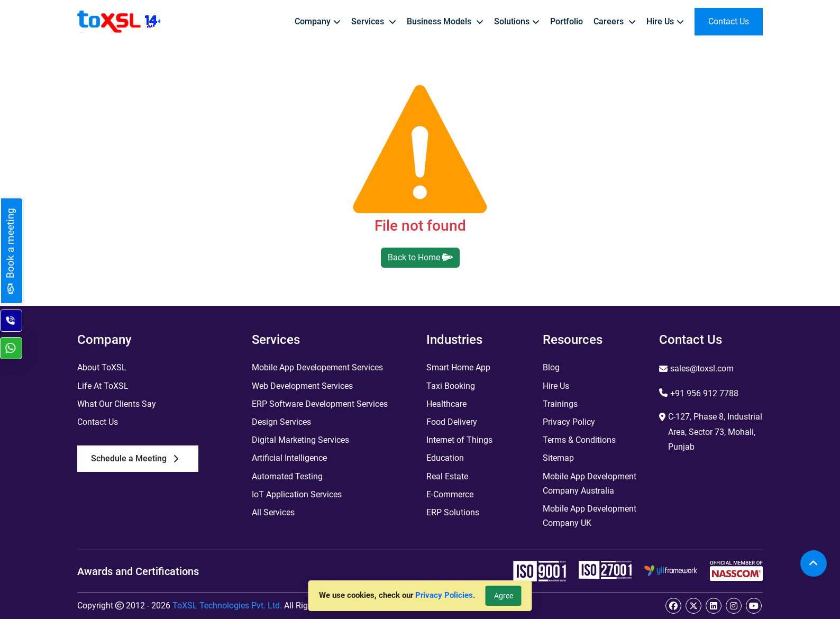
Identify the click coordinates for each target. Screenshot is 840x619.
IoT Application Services (297, 494)
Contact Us (98, 422)
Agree (504, 596)
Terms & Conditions (579, 440)
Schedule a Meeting (135, 458)
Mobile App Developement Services (317, 367)
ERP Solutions (453, 512)
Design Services (281, 422)
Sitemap (558, 458)
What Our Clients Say (117, 404)
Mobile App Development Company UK (590, 516)
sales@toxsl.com (702, 368)
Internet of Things (459, 440)
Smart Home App (458, 367)
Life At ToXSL (103, 386)
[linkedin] (714, 606)
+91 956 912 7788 (704, 393)
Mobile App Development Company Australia (590, 484)
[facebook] (673, 606)
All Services (273, 512)
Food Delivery (452, 422)
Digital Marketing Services (300, 440)
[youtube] (754, 606)
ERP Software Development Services (320, 404)
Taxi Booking (451, 386)
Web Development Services (302, 386)
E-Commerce (450, 494)
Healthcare (446, 404)
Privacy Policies (444, 595)
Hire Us (556, 386)
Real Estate (447, 476)
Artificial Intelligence (289, 458)
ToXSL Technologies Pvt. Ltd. (227, 606)
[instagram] (734, 606)
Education (445, 458)
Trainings (560, 404)
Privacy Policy (569, 422)
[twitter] (693, 606)
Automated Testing (287, 476)
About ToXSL (102, 367)
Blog (551, 367)
